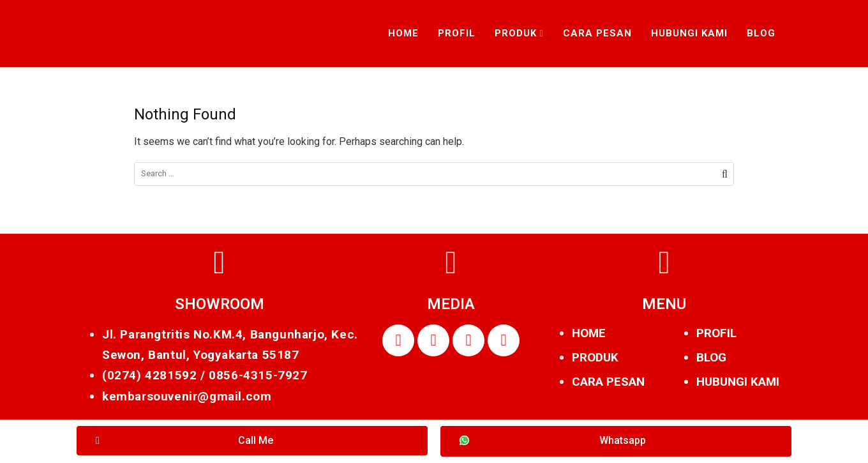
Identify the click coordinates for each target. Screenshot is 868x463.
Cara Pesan (597, 33)
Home (403, 33)
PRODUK (595, 357)
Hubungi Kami (689, 33)
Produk (516, 33)
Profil (457, 33)
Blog (761, 33)
